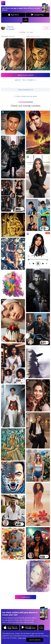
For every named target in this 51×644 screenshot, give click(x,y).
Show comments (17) (25, 90)
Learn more (22, 638)
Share (46, 28)
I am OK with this (35, 640)
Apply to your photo (25, 75)
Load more (25, 597)
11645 (30, 32)
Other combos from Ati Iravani (26, 96)
